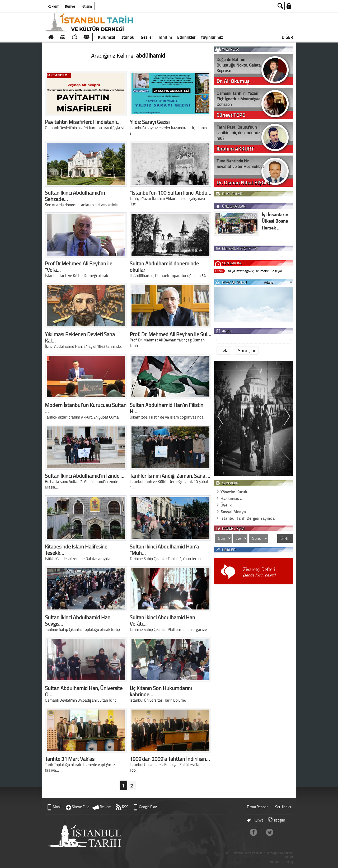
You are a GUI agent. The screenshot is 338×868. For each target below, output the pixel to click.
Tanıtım (165, 37)
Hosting (288, 862)
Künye (70, 6)
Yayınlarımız (212, 37)
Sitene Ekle (81, 807)
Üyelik (226, 505)
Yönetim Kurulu (234, 492)
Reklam (53, 6)
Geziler (147, 37)
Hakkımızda (231, 498)
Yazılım (274, 862)
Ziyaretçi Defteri (259, 572)
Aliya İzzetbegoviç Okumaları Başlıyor (255, 271)
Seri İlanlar (283, 807)
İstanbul (128, 37)
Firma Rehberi (258, 807)
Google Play (148, 807)
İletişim (86, 6)
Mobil (57, 807)
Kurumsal (107, 37)
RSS (125, 807)
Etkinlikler (186, 37)
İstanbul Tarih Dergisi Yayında (248, 518)
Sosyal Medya (233, 511)
